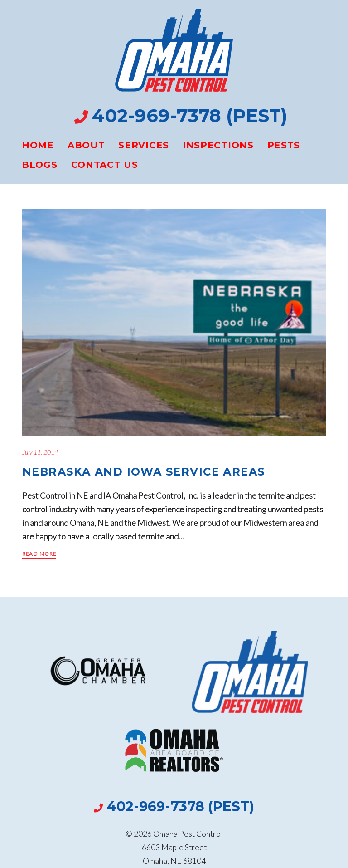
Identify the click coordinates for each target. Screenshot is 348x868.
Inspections (218, 145)
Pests (284, 145)
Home (38, 145)
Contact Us (105, 165)
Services (144, 145)
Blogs (40, 165)
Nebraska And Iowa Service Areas (144, 472)
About (86, 145)
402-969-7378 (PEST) (190, 115)
